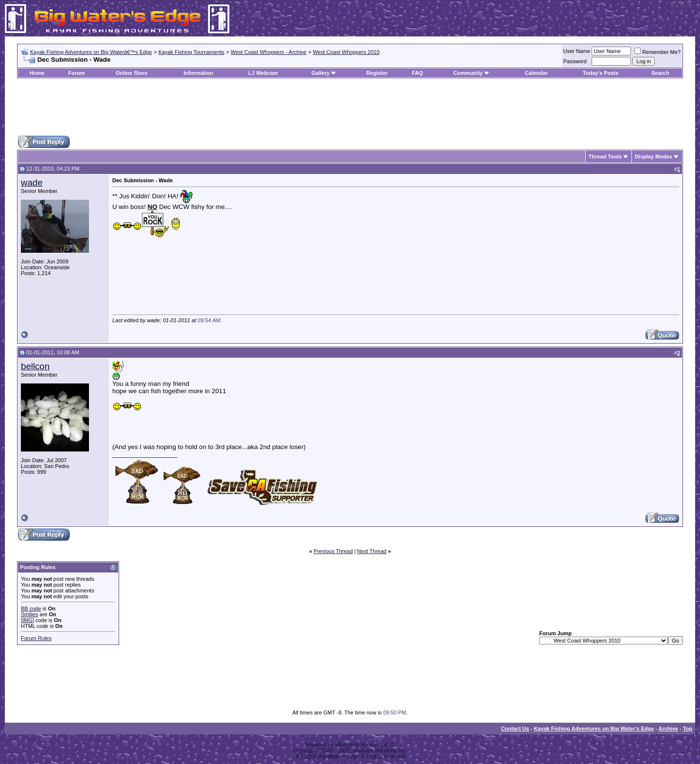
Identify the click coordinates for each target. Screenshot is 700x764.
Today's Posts (601, 73)
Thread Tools (605, 156)
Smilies (29, 614)
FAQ (417, 73)
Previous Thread (333, 551)
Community (471, 73)
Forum (76, 73)
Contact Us (515, 729)
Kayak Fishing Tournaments (192, 52)
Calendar (536, 73)
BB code (31, 608)
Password (575, 61)
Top (688, 729)
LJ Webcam (263, 73)
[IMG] (27, 620)
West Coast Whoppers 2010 (346, 52)
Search (660, 73)
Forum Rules (36, 638)
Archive (668, 729)
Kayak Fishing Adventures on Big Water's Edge (594, 729)
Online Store (131, 73)
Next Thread (372, 551)
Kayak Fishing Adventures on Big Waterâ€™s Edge (91, 52)
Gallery (320, 73)
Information (199, 73)
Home (37, 73)
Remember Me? (657, 52)
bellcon (35, 366)
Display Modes (654, 156)
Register (377, 73)
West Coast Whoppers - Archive (269, 52)
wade (32, 182)
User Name (577, 51)
